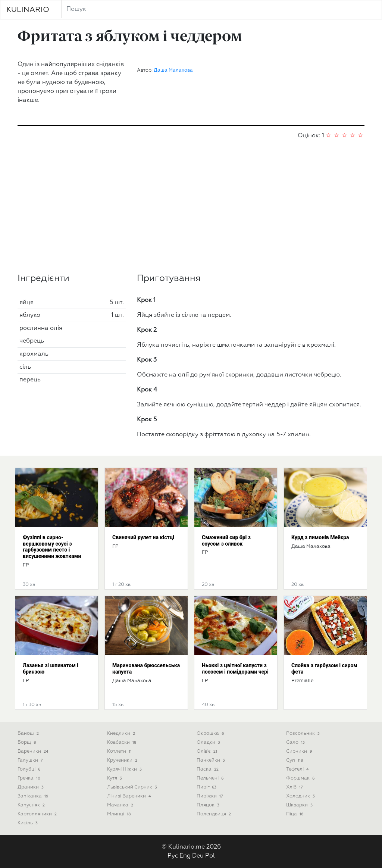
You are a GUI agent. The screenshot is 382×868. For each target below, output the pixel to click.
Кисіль (28, 823)
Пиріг (207, 787)
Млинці (120, 814)
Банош (29, 733)
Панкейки (211, 760)
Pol (210, 856)
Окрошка (211, 733)
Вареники (34, 751)
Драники (31, 787)
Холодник (301, 796)
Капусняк (32, 805)
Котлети (120, 751)
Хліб (295, 787)
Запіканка (34, 796)
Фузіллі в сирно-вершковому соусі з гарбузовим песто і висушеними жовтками (52, 547)
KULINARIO (28, 10)
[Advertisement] (191, 210)
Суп (295, 760)
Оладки (209, 742)
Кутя (115, 778)
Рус (173, 856)
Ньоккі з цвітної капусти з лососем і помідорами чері (235, 669)
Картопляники (38, 814)
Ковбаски (122, 742)
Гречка (30, 778)
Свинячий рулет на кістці (143, 537)
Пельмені (211, 778)
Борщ (27, 742)
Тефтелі (298, 769)
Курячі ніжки (125, 769)
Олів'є (208, 751)
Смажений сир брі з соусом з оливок (226, 541)
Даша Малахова (173, 70)
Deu (198, 856)
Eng (185, 856)
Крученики (123, 760)
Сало (296, 742)
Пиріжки (210, 796)
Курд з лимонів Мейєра (320, 537)
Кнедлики (122, 733)
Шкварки (300, 805)
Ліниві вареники (130, 796)
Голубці (30, 769)
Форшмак (301, 778)
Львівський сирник (133, 787)
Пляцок (209, 805)
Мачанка (121, 805)
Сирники (300, 751)
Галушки (31, 760)
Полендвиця (215, 814)
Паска (208, 769)
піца (295, 814)
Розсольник (303, 733)
